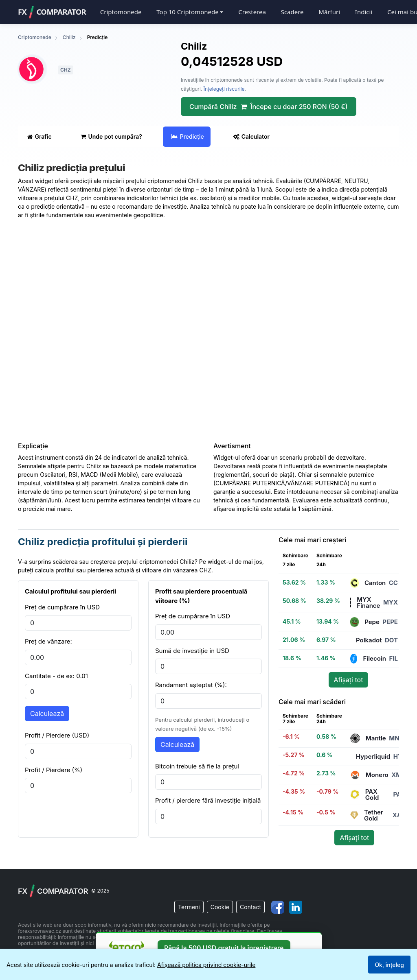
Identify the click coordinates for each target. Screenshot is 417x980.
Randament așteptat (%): (191, 685)
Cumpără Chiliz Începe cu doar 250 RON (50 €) (269, 107)
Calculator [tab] (251, 136)
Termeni (189, 907)
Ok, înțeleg (389, 965)
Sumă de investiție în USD (192, 651)
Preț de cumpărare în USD (62, 607)
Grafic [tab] (39, 136)
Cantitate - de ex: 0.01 (56, 676)
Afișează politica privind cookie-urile (206, 965)
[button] (190, 12)
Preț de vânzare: (48, 641)
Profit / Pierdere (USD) (57, 735)
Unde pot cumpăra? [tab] (111, 136)
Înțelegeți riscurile (224, 89)
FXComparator (52, 12)
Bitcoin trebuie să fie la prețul (197, 766)
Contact (250, 907)
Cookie (220, 907)
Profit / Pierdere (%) (54, 770)
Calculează (47, 714)
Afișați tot (349, 680)
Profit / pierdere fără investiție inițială (208, 800)
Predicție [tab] (188, 136)
